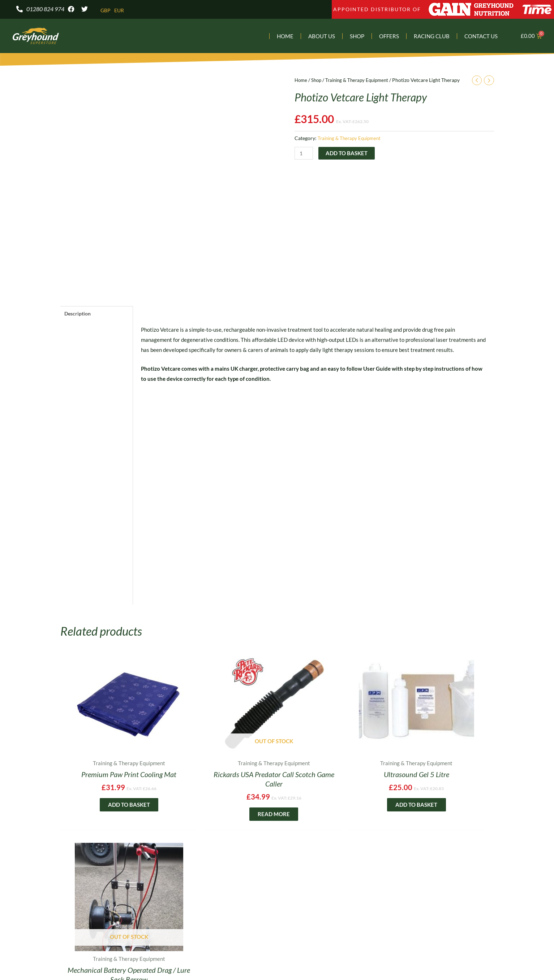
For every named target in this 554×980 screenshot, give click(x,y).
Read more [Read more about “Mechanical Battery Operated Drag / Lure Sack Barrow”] (443, 815)
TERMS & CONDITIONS (411, 901)
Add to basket (348, 154)
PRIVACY (258, 901)
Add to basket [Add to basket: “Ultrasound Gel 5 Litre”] (332, 806)
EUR (120, 10)
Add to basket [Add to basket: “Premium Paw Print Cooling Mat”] (112, 815)
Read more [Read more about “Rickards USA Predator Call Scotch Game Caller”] (222, 815)
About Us (322, 37)
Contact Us (481, 37)
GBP (106, 10)
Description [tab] (79, 314)
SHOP (116, 901)
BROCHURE (161, 901)
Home (285, 37)
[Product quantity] (304, 154)
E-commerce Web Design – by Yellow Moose (277, 962)
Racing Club (432, 37)
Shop (357, 37)
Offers (389, 37)
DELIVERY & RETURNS (323, 901)
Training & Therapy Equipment (362, 81)
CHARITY (211, 901)
